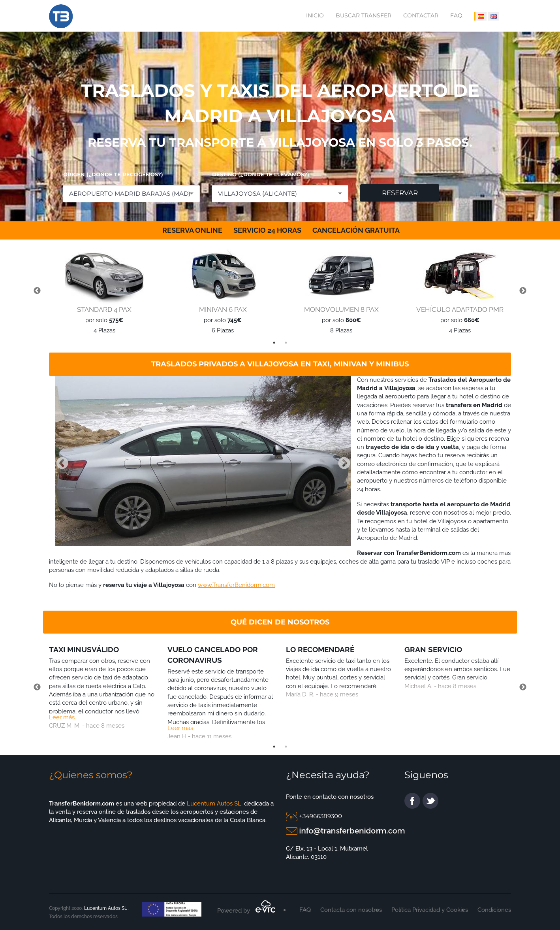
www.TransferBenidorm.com (236, 585)
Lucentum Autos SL (213, 804)
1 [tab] (274, 343)
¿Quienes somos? (91, 775)
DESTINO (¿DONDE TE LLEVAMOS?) (261, 174)
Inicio (315, 15)
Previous (37, 291)
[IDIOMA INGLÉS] (494, 16)
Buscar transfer (364, 15)
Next (523, 291)
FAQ (456, 15)
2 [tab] (286, 343)
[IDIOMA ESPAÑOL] (480, 16)
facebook (412, 801)
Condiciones (494, 910)
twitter (430, 801)
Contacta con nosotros (351, 910)
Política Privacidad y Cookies (430, 910)
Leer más (62, 717)
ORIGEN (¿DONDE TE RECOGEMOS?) (113, 174)
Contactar (421, 15)
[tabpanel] (102, 291)
